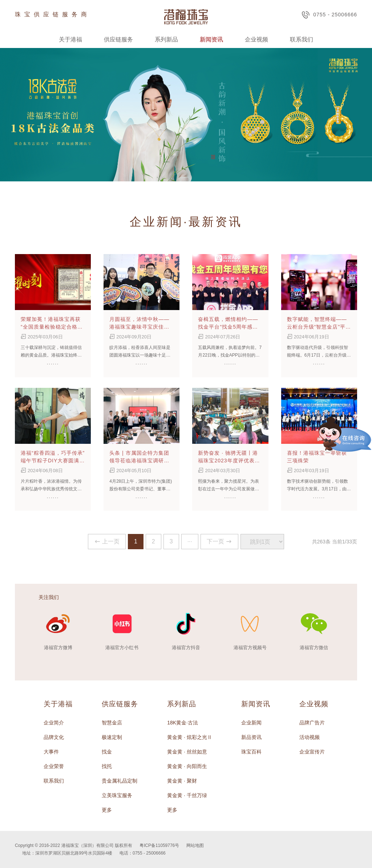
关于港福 (70, 39)
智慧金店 (112, 723)
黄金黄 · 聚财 (182, 781)
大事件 (51, 752)
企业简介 (54, 723)
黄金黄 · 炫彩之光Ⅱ (190, 737)
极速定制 (112, 737)
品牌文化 (54, 737)
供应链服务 (118, 39)
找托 (107, 766)
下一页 (219, 542)
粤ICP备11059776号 (159, 845)
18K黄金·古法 (183, 723)
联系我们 (302, 39)
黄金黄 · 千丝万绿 (187, 795)
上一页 (107, 542)
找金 (107, 752)
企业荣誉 (54, 766)
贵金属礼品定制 (120, 781)
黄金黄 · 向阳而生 (187, 766)
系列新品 (166, 39)
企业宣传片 (312, 752)
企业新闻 (251, 723)
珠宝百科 (251, 752)
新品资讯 (251, 737)
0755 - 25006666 (329, 15)
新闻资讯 (211, 39)
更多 (107, 810)
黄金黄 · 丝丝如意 (187, 752)
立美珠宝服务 (117, 795)
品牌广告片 (312, 723)
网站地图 (195, 845)
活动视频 (310, 737)
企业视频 (256, 39)
